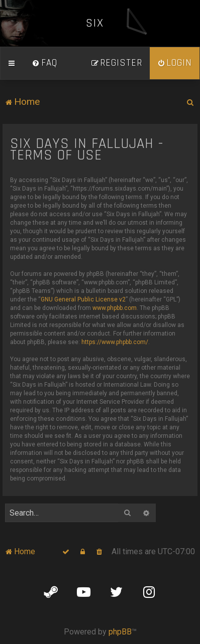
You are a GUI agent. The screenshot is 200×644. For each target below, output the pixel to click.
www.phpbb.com (115, 308)
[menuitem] (45, 63)
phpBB (120, 632)
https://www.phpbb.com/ (115, 342)
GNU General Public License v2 (83, 299)
